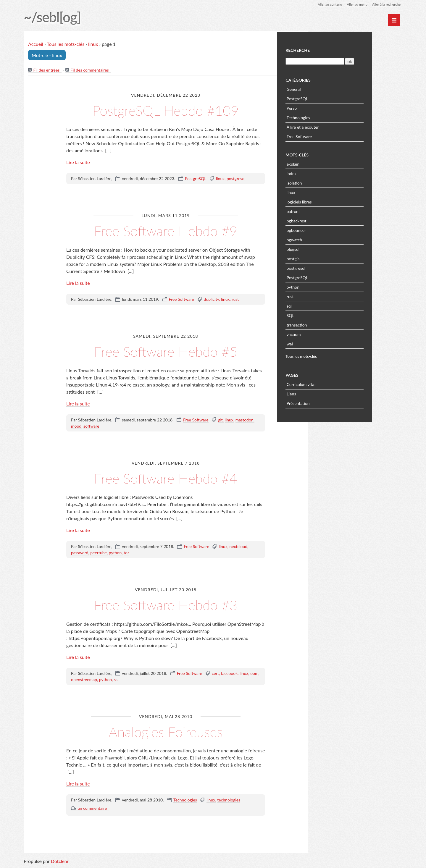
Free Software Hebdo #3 (166, 605)
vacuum (325, 334)
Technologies (185, 800)
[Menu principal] (394, 20)
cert (215, 674)
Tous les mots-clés (66, 44)
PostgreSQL (196, 179)
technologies (229, 800)
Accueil (36, 44)
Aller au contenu (327, 4)
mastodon (245, 420)
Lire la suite (78, 163)
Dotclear (60, 862)
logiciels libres (330, 201)
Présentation (329, 403)
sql (320, 305)
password (80, 553)
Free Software (181, 299)
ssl (116, 680)
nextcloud (238, 547)
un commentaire (92, 808)
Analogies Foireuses (166, 732)
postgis (324, 258)
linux (93, 44)
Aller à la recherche (386, 4)
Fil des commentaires (90, 70)
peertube (99, 553)
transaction (328, 324)
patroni (324, 211)
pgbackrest (328, 220)
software (91, 426)
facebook (229, 674)
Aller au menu (355, 4)
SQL (322, 315)
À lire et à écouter (334, 126)
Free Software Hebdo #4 (166, 478)
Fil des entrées (47, 70)
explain (324, 163)
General (325, 89)
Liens (322, 393)
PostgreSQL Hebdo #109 (166, 110)
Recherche (329, 50)
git (220, 420)
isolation (325, 182)
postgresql (236, 179)
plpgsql (324, 249)
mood (76, 426)
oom (254, 674)
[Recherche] (345, 61)
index (323, 173)
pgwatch (325, 239)
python (115, 553)
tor (126, 553)
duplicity (212, 299)
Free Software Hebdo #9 (166, 231)
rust (235, 299)
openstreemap (84, 680)
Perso (323, 108)
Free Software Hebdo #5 (166, 351)
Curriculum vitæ (332, 384)
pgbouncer (327, 230)
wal (321, 343)
